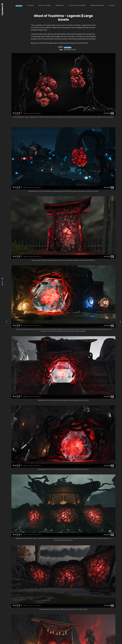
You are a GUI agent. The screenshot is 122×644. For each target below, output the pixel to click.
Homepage (19, 5)
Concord (30, 5)
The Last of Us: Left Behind (77, 5)
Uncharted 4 (60, 5)
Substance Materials (97, 5)
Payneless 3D (2, 9)
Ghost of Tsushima (44, 5)
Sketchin (112, 5)
